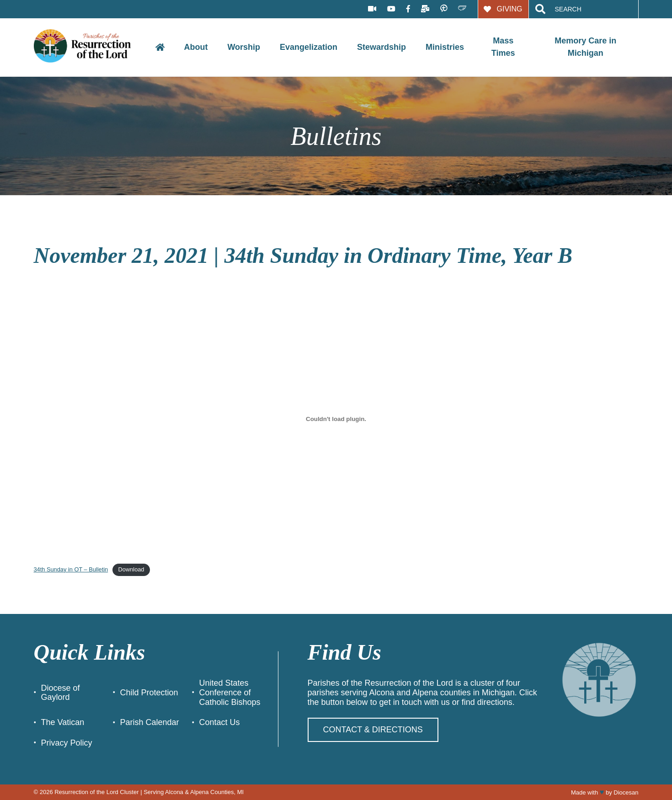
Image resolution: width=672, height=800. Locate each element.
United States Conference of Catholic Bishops (229, 692)
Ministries (445, 47)
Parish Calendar (149, 722)
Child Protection (149, 693)
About (196, 47)
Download (131, 569)
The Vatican (63, 722)
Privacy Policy (67, 743)
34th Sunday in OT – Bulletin (71, 569)
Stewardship (381, 47)
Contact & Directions (373, 730)
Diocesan (626, 792)
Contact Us (219, 722)
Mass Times (503, 47)
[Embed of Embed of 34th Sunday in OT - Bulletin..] (336, 419)
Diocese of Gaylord (61, 693)
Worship (244, 47)
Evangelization (309, 47)
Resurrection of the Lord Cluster (96, 792)
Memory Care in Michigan (585, 47)
